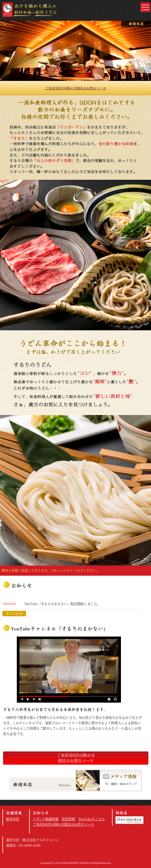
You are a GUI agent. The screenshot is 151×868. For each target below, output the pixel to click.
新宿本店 (13, 819)
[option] (75, 51)
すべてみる (14, 614)
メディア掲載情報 (46, 819)
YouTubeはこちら (92, 819)
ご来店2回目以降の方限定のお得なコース (76, 88)
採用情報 (68, 819)
